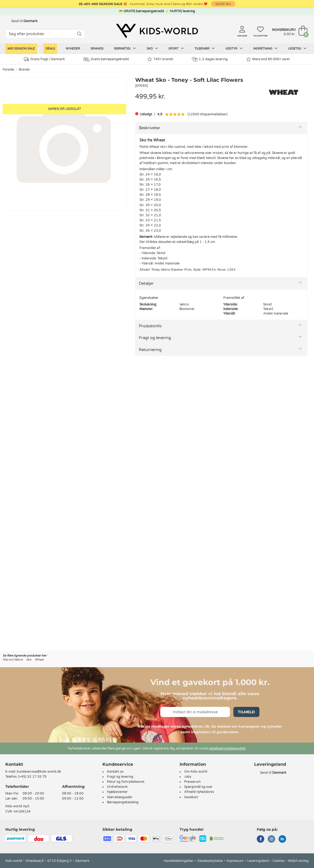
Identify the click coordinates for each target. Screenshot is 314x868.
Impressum (235, 861)
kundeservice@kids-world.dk (39, 772)
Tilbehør (205, 48)
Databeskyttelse (210, 861)
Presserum (192, 782)
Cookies (278, 861)
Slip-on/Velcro (13, 660)
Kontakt (14, 764)
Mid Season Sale (21, 49)
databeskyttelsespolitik (227, 748)
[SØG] (79, 34)
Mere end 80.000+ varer (268, 59)
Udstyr (234, 48)
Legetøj (297, 48)
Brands (97, 49)
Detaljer (146, 283)
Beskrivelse (149, 128)
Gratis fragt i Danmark (44, 59)
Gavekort (191, 797)
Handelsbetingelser (179, 861)
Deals (50, 49)
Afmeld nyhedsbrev (199, 792)
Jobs (188, 777)
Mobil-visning (298, 861)
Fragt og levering (155, 338)
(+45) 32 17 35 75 (32, 777)
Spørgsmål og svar (198, 787)
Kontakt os (115, 772)
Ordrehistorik (117, 787)
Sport (176, 48)
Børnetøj (125, 48)
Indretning (265, 48)
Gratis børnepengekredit (106, 59)
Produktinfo (150, 326)
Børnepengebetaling (123, 802)
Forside (8, 70)
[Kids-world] (157, 31)
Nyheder (73, 49)
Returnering (150, 350)
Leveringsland (258, 861)
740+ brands (160, 59)
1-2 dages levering (210, 59)
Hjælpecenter (117, 792)
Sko (152, 48)
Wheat (39, 660)
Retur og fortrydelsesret (126, 782)
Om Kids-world (196, 772)
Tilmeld (246, 712)
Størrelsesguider (120, 797)
